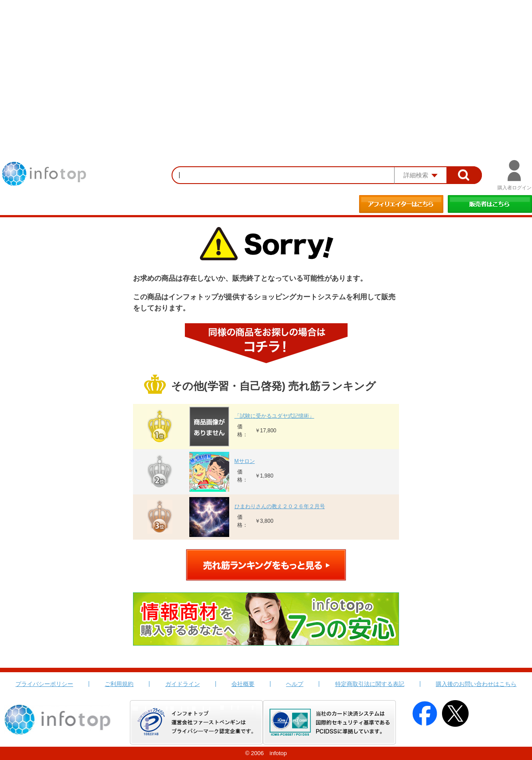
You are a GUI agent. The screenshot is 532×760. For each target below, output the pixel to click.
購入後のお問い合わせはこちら (476, 684)
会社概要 (243, 684)
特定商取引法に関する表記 (370, 684)
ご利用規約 (119, 684)
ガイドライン (183, 684)
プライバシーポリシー (44, 684)
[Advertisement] (266, 67)
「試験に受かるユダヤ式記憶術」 (274, 416)
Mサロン (245, 461)
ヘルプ (295, 684)
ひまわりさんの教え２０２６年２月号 (280, 506)
